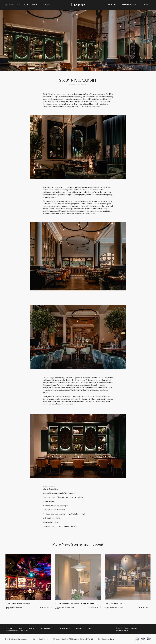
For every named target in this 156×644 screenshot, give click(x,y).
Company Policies (83, 628)
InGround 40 (48, 518)
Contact (9, 628)
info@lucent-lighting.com (16, 639)
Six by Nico (54, 489)
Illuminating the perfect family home (75, 604)
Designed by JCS (122, 630)
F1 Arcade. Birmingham (18, 604)
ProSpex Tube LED (51, 514)
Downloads (64, 628)
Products (146, 5)
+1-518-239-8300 (40, 639)
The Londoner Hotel (116, 604)
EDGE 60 (47, 506)
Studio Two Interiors (67, 493)
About (32, 628)
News (21, 628)
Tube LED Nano (57, 526)
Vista (45, 522)
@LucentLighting (106, 639)
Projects (112, 5)
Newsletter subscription (17, 630)
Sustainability (47, 628)
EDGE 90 (47, 510)
